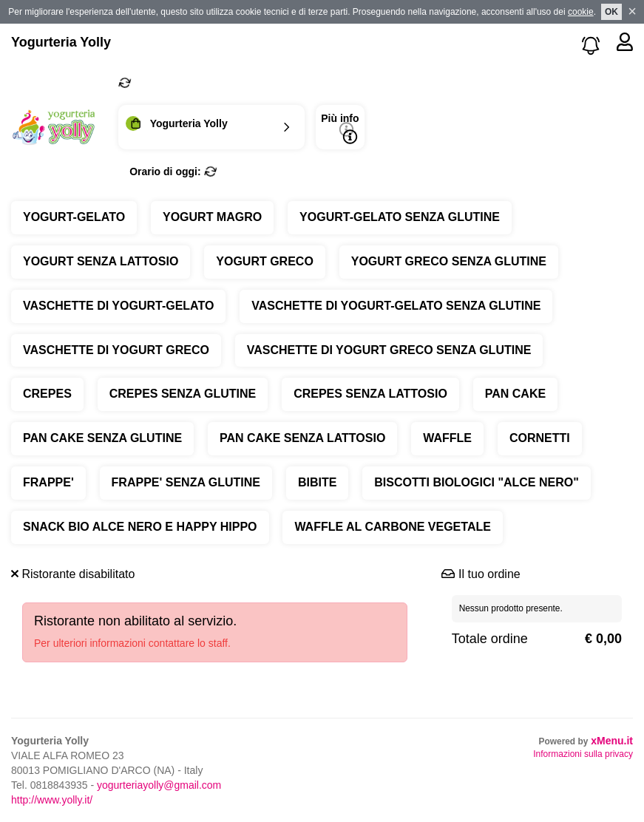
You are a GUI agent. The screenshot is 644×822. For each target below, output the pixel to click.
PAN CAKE (515, 394)
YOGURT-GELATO (74, 217)
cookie (581, 12)
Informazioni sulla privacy (583, 754)
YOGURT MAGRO (212, 217)
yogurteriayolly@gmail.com (159, 785)
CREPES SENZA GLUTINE (183, 394)
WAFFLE (447, 438)
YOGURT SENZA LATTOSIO (101, 261)
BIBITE (317, 482)
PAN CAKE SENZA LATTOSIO (302, 438)
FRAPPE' (48, 482)
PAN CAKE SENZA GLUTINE (102, 438)
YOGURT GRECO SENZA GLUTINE (449, 261)
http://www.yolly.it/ (52, 800)
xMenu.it (612, 741)
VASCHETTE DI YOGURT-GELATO (118, 306)
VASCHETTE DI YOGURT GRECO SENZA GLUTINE (389, 350)
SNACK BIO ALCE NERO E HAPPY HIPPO (140, 527)
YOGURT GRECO (265, 261)
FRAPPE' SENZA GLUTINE (186, 482)
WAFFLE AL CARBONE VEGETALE (392, 527)
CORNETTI (540, 438)
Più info (340, 128)
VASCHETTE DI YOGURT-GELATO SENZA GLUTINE (396, 306)
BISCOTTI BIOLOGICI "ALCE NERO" (477, 482)
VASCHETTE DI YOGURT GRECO (116, 350)
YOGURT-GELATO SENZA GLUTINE (400, 217)
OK (611, 12)
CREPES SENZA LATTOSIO (370, 394)
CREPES (47, 394)
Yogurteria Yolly (61, 42)
